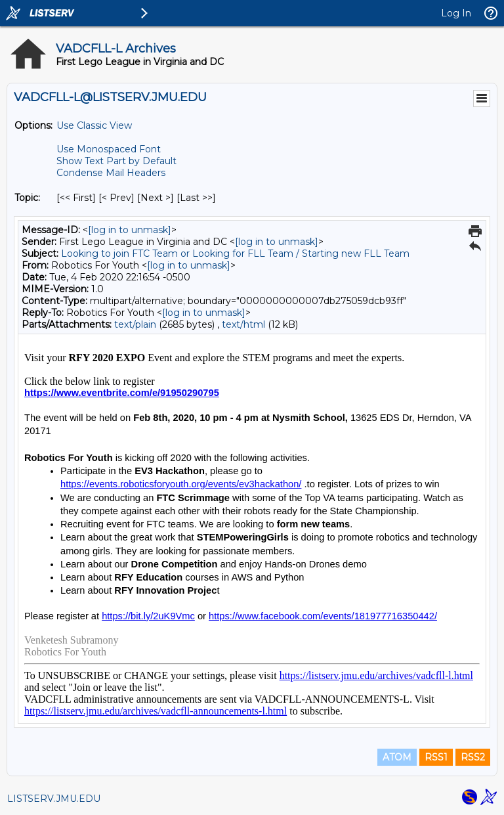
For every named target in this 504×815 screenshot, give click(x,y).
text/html (243, 324)
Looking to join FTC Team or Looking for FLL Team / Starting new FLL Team (235, 253)
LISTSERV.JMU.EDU (54, 799)
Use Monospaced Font (109, 149)
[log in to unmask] (130, 230)
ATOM (397, 757)
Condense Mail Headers (111, 173)
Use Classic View (94, 125)
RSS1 (436, 757)
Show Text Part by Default (116, 161)
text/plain (135, 324)
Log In (456, 13)
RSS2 (473, 757)
